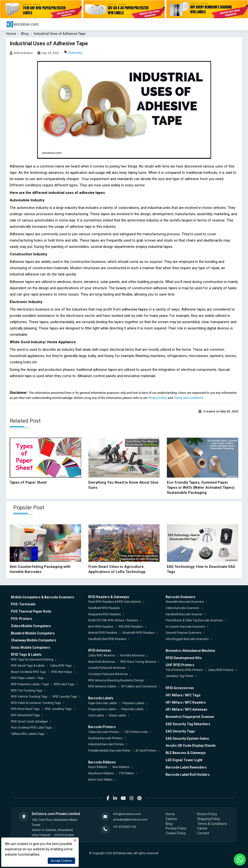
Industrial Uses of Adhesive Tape (60, 34)
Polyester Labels (133, 703)
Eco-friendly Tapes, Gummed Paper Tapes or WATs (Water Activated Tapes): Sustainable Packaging (201, 487)
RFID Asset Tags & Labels (28, 666)
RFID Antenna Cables (102, 686)
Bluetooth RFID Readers (139, 633)
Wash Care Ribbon (100, 780)
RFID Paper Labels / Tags (27, 678)
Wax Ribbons (121, 767)
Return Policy (207, 814)
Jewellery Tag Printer (180, 676)
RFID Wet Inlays (62, 672)
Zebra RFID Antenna (101, 655)
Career (202, 828)
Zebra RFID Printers (221, 670)
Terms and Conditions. (189, 398)
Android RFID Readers (103, 633)
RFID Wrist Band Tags (25, 709)
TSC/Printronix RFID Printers (184, 670)
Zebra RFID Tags (61, 666)
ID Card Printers (146, 751)
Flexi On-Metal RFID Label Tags (31, 728)
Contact (203, 833)
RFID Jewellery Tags (58, 709)
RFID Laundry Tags (65, 697)
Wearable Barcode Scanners (185, 602)
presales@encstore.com (130, 819)
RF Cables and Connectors (139, 686)
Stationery (75, 53)
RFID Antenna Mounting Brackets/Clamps (116, 680)
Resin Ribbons (98, 767)
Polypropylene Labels (102, 709)
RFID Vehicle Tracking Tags (29, 697)
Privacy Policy (158, 398)
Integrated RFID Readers (105, 614)
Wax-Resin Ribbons (101, 773)
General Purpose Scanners (183, 633)
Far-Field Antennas (132, 655)
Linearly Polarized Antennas (107, 668)
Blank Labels (118, 716)
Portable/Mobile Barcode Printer (109, 751)
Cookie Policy (176, 833)
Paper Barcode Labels (103, 703)
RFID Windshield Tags (25, 715)
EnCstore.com (123, 853)
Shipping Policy (209, 819)
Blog (25, 34)
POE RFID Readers (131, 627)
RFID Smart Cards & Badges (29, 722)
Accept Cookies (61, 861)
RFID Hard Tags (64, 684)
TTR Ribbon (126, 773)
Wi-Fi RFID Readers (101, 627)
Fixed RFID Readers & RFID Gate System (115, 602)
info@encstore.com (127, 814)
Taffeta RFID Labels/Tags (28, 734)
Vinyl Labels (96, 716)
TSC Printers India (136, 732)
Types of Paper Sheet (28, 482)
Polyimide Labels (132, 709)
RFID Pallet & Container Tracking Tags (36, 703)
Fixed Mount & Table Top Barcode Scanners (194, 620)
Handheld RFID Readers (104, 608)
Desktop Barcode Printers (105, 738)
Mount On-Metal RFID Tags (29, 672)
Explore (171, 819)
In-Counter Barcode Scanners (185, 627)
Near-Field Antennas (102, 662)
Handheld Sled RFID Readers (107, 639)
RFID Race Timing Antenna (138, 662)
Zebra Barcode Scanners (182, 608)
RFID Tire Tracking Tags (27, 691)
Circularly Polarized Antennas (108, 674)
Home (11, 34)
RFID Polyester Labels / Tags (30, 684)
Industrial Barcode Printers (106, 744)
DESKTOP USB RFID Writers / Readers (113, 620)
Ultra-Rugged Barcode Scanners (187, 639)
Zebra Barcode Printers (104, 732)
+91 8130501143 (124, 827)
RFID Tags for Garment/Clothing (32, 660)
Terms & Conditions (212, 824)
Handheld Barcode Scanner (184, 614)
